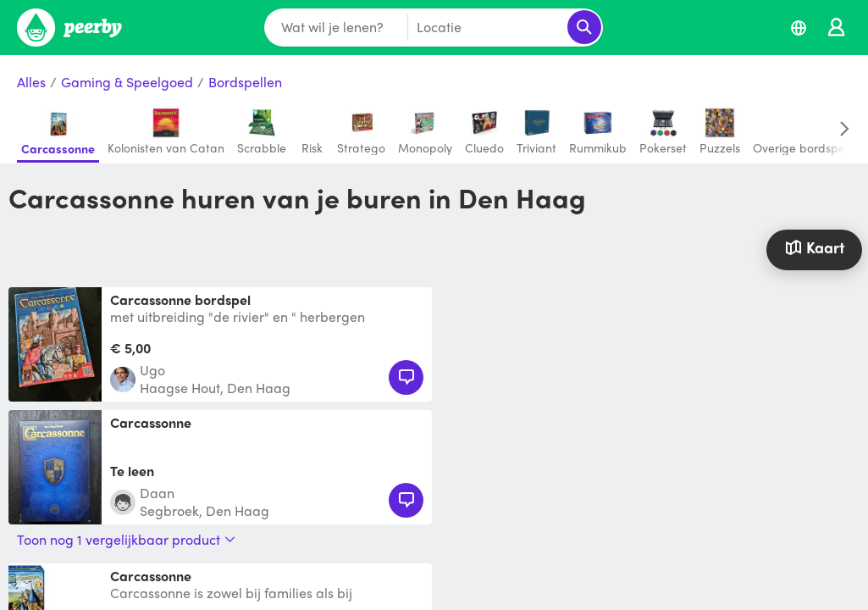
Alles (31, 83)
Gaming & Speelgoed (127, 83)
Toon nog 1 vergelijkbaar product (126, 540)
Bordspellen (245, 83)
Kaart (815, 247)
